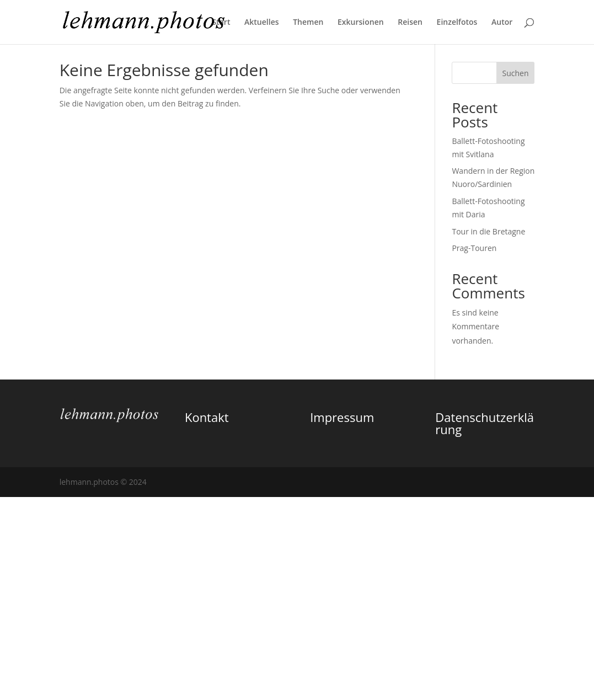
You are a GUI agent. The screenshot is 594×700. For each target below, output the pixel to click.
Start (221, 23)
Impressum (342, 417)
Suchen (515, 73)
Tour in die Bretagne (488, 231)
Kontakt (207, 417)
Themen (308, 23)
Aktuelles (261, 23)
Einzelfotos (457, 23)
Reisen (410, 23)
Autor (502, 23)
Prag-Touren (474, 248)
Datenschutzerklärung (485, 423)
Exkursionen (361, 23)
